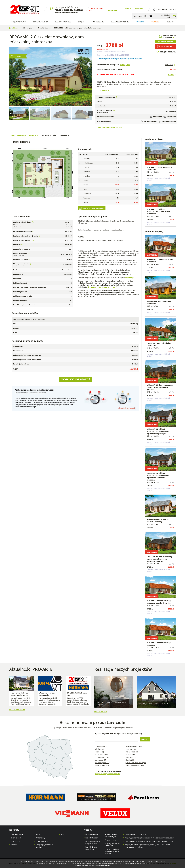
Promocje (155, 22)
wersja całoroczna (167, 121)
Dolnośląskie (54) (101, 746)
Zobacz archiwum (17, 710)
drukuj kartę (169, 65)
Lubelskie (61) (100, 749)
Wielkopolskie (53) (102, 765)
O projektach (16, 838)
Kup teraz (167, 46)
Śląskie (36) (130, 760)
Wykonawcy (40, 838)
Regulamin (15, 841)
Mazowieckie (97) (102, 755)
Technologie (130, 278)
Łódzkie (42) (99, 752)
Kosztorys (65, 135)
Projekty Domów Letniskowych (92, 848)
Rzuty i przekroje (18, 135)
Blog (62, 834)
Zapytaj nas (125, 65)
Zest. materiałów (49, 135)
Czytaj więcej (102, 90)
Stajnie (81, 22)
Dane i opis (34, 135)
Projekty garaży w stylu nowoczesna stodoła (112, 851)
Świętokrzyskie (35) (102, 763)
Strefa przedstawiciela (166, 10)
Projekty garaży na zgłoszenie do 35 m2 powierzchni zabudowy (149, 838)
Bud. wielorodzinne (120, 22)
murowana (156, 117)
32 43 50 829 (64, 10)
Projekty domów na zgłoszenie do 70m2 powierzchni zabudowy (149, 841)
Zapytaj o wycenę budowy (75, 379)
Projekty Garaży (40, 22)
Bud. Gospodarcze (63, 22)
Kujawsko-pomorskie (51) (135, 746)
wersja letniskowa (149, 121)
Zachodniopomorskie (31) (135, 765)
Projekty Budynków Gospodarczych (93, 842)
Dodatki (170, 22)
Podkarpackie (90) (102, 757)
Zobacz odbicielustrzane (169, 37)
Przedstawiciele (42, 841)
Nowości (140, 22)
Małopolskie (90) (132, 752)
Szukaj (144, 739)
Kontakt (139, 8)
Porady (128, 8)
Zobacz (171, 75)
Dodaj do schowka (168, 52)
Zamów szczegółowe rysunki (94, 208)
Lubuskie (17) (131, 749)
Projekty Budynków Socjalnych (112, 845)
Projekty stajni (111, 840)
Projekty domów (19, 22)
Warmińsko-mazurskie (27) (136, 763)
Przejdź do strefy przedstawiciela (107, 774)
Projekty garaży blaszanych (135, 834)
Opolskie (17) (130, 755)
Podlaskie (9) (130, 757)
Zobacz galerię (101, 712)
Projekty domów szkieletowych (111, 836)
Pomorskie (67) (101, 760)
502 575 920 (78, 10)
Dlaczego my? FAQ (18, 834)
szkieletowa (169, 117)
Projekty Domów (92, 834)
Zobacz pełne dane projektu (109, 128)
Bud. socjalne (98, 22)
